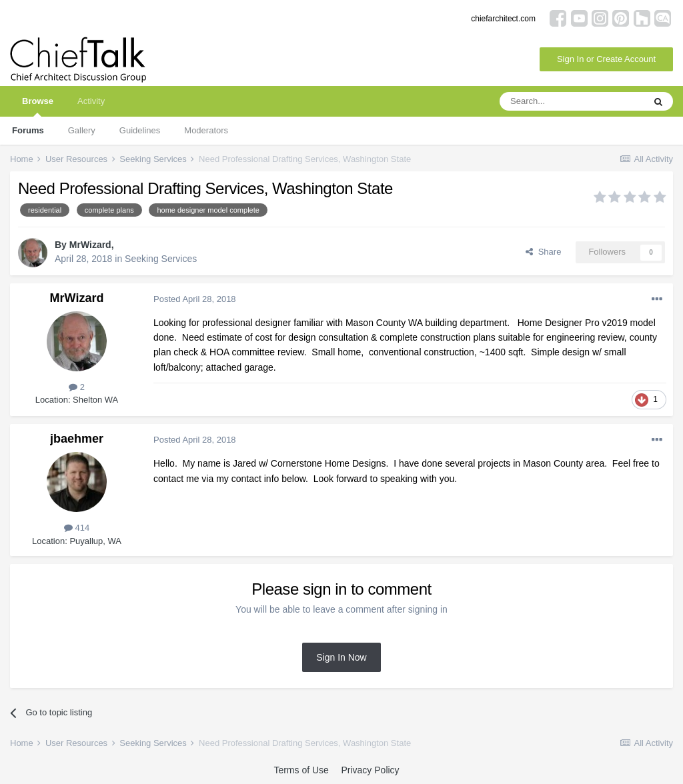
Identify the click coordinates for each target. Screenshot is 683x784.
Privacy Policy (370, 770)
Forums (28, 130)
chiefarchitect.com (503, 19)
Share (543, 252)
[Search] (572, 101)
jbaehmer (77, 439)
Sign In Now (341, 657)
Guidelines (140, 130)
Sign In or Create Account (606, 59)
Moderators (206, 130)
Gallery (82, 130)
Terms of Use (301, 770)
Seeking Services (161, 259)
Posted (195, 299)
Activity (91, 101)
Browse (38, 106)
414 (77, 528)
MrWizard (90, 245)
